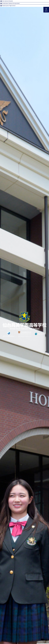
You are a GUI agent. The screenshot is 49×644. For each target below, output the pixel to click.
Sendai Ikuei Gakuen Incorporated (11, 3)
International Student (7, 1)
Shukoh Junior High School (9, 6)
